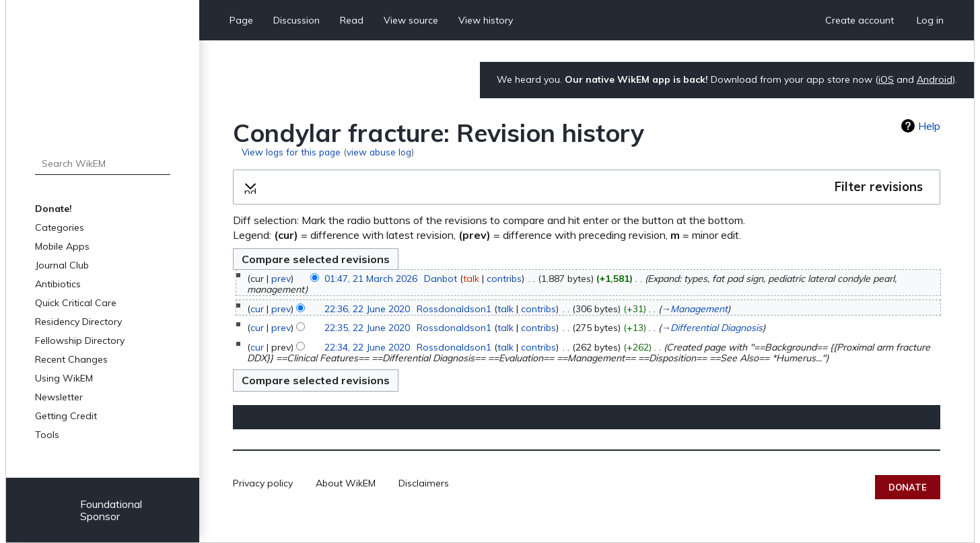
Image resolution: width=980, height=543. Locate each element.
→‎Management (694, 309)
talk (471, 279)
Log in (930, 20)
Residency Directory (78, 322)
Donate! (54, 209)
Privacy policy (263, 483)
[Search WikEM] (103, 164)
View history (486, 20)
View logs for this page (291, 152)
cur (257, 309)
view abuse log (379, 152)
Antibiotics (58, 284)
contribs (504, 279)
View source (411, 20)
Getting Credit (66, 416)
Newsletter (59, 397)
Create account (860, 20)
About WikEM (346, 483)
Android (935, 79)
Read (352, 20)
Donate (908, 487)
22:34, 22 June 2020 (367, 347)
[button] (587, 187)
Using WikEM (64, 378)
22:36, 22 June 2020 (367, 309)
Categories (60, 227)
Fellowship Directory (80, 340)
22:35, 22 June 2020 (367, 328)
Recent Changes (71, 359)
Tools (47, 435)
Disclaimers (424, 483)
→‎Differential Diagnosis (712, 328)
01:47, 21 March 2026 (371, 279)
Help (929, 126)
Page (241, 20)
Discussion (296, 20)
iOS (886, 79)
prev (281, 279)
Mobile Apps (62, 246)
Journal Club (62, 265)
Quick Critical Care (76, 303)
